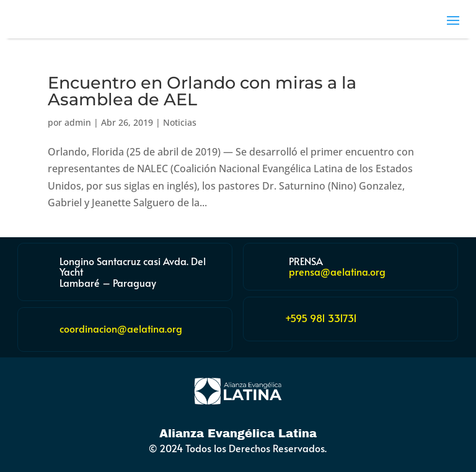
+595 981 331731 (321, 318)
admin (78, 122)
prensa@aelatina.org (337, 271)
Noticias (180, 122)
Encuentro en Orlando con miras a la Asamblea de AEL (202, 91)
